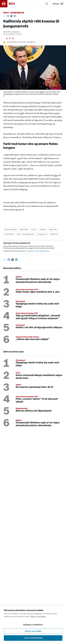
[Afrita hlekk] (4, 16)
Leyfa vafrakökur (33, 638)
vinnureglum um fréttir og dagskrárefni (37, 251)
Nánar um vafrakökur (38, 617)
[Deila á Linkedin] (15, 16)
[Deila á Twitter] (11, 16)
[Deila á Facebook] (8, 16)
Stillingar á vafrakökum (33, 624)
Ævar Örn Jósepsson (11, 32)
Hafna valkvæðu (33, 631)
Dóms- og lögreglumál (14, 13)
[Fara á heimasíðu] (10, 4)
